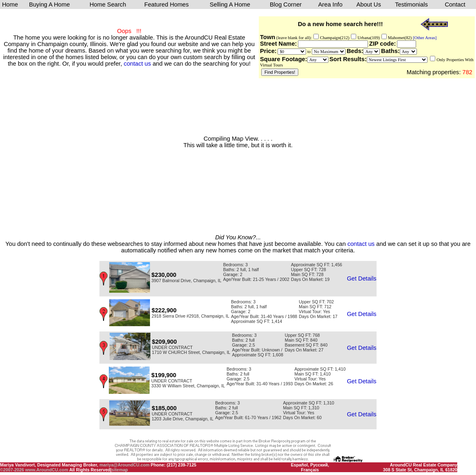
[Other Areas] (424, 38)
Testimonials (411, 4)
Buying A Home (49, 4)
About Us (368, 4)
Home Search (108, 4)
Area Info (330, 4)
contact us (138, 64)
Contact (455, 4)
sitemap (120, 470)
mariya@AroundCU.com (125, 465)
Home (10, 4)
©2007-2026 (12, 470)
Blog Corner (286, 4)
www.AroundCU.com (47, 470)
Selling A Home (230, 4)
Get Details (362, 278)
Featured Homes (166, 4)
